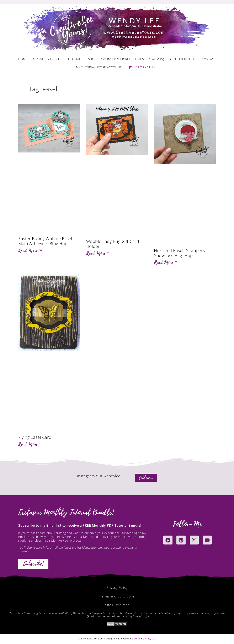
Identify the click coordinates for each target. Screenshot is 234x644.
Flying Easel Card (35, 437)
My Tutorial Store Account (99, 67)
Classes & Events (47, 59)
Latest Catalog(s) (150, 59)
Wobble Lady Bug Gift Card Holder (113, 244)
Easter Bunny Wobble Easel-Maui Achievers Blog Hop (46, 241)
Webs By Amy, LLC (145, 638)
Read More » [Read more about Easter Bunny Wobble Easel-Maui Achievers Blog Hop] (30, 251)
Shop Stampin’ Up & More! (109, 59)
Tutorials (75, 59)
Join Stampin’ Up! (183, 59)
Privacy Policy (117, 587)
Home (23, 59)
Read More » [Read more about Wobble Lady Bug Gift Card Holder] (98, 253)
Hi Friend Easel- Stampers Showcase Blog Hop (179, 253)
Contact (209, 59)
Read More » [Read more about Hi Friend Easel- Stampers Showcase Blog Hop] (166, 262)
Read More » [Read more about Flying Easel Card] (30, 444)
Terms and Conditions (117, 596)
